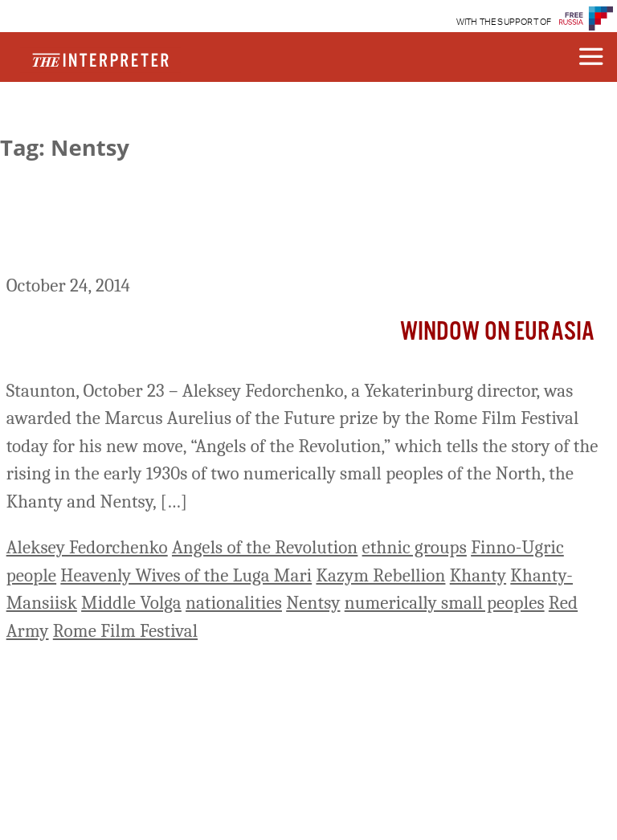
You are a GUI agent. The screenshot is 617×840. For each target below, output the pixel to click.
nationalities (234, 603)
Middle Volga (131, 603)
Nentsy (313, 603)
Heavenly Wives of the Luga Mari (186, 575)
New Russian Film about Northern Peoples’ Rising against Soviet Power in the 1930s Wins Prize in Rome (305, 237)
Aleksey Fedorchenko (87, 547)
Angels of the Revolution (265, 547)
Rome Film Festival (125, 631)
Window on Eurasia (498, 332)
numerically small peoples (445, 603)
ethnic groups (415, 547)
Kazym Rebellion (380, 575)
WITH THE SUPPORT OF (504, 22)
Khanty (478, 575)
